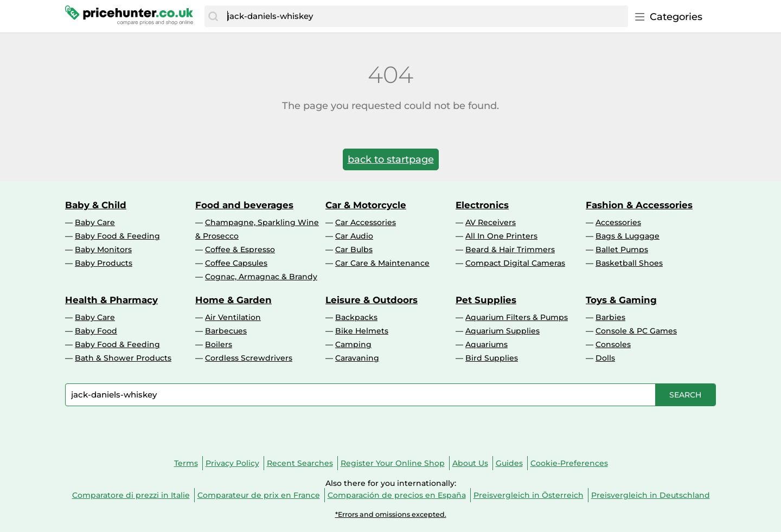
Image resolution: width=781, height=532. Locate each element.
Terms (186, 463)
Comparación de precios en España (397, 495)
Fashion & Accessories (639, 205)
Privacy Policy (232, 463)
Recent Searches (300, 463)
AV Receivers (491, 222)
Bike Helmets (362, 331)
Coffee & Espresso (240, 249)
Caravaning (357, 358)
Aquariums (486, 344)
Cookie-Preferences (569, 463)
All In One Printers (501, 236)
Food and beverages (244, 205)
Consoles (613, 344)
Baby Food (96, 331)
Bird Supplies (492, 358)
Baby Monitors (103, 249)
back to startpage (391, 159)
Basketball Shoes (629, 263)
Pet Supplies (486, 300)
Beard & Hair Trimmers (510, 249)
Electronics (482, 205)
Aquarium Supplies (502, 331)
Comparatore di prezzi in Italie (131, 495)
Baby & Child (96, 205)
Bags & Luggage (628, 236)
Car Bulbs (354, 249)
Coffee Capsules (236, 263)
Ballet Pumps (622, 249)
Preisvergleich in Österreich (529, 495)
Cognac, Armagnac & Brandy (261, 277)
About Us (470, 463)
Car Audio (354, 236)
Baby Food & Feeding (117, 236)
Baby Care (95, 222)
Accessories (618, 222)
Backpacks (356, 317)
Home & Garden (233, 300)
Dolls (605, 358)
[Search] (213, 16)
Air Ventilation (233, 317)
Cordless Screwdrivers (249, 358)
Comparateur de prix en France (259, 495)
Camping (353, 344)
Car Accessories (366, 222)
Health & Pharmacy (111, 300)
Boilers (219, 344)
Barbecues (226, 331)
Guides (509, 463)
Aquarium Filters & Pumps (517, 317)
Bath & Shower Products (123, 358)
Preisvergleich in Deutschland (651, 495)
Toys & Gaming (621, 300)
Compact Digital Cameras (515, 263)
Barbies (610, 317)
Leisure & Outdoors (372, 300)
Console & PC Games (636, 331)
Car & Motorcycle (366, 205)
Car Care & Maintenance (382, 263)
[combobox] (425, 16)
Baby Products (104, 263)
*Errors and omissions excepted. (391, 514)
